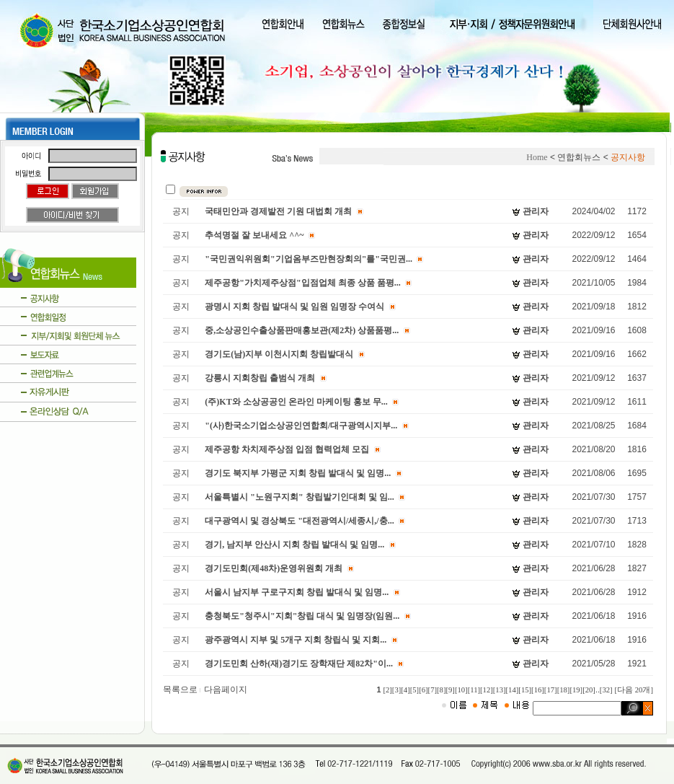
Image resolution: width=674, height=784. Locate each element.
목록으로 (182, 690)
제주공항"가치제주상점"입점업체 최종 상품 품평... (302, 283)
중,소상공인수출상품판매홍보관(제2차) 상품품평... (302, 330)
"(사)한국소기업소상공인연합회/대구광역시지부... (301, 426)
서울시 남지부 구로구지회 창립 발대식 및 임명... (297, 592)
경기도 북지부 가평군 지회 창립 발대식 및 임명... (298, 473)
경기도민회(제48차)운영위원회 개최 (274, 568)
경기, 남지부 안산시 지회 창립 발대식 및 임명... (294, 545)
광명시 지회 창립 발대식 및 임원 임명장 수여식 (294, 307)
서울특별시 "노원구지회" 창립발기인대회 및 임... (299, 497)
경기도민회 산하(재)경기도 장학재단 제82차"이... (299, 664)
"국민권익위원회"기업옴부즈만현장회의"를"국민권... (309, 259)
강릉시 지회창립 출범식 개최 (260, 378)
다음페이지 (226, 690)
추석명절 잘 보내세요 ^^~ (254, 235)
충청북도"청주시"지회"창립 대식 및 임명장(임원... (302, 616)
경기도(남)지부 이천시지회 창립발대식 (279, 354)
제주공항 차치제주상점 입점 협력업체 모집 (287, 449)
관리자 (536, 211)
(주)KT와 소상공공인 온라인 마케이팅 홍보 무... (296, 402)
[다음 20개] (634, 690)
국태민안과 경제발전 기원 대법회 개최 (278, 211)
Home (537, 157)
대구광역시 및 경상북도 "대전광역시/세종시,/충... (299, 521)
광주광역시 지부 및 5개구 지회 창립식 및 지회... (296, 640)
